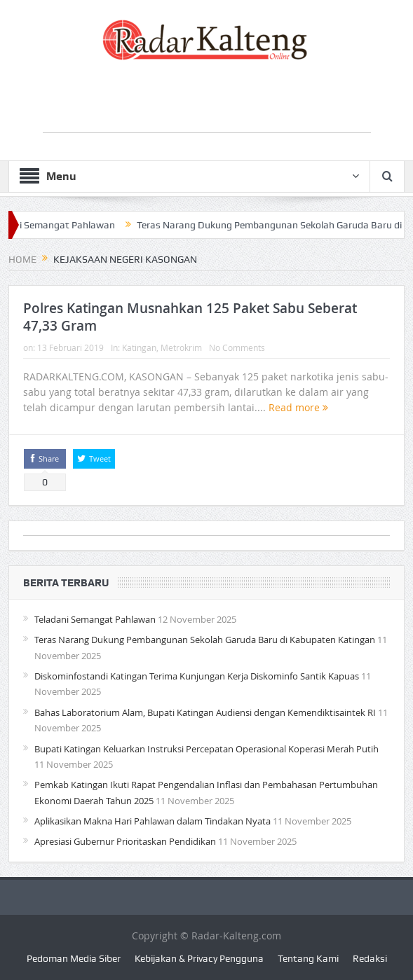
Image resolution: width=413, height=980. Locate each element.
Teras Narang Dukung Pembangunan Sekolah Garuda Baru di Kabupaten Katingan (205, 640)
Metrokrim (181, 347)
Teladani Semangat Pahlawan (95, 619)
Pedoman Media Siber (74, 958)
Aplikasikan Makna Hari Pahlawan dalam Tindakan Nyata (153, 821)
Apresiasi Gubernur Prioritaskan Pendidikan (125, 841)
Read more (298, 407)
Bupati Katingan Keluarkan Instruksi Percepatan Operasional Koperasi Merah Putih (206, 749)
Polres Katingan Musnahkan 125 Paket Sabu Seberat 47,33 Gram (190, 317)
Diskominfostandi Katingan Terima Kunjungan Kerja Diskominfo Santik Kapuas (197, 676)
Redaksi (370, 958)
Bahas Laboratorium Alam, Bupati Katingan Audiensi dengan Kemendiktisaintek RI (205, 712)
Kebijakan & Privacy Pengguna (199, 958)
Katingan (139, 347)
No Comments (237, 347)
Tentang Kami (308, 958)
